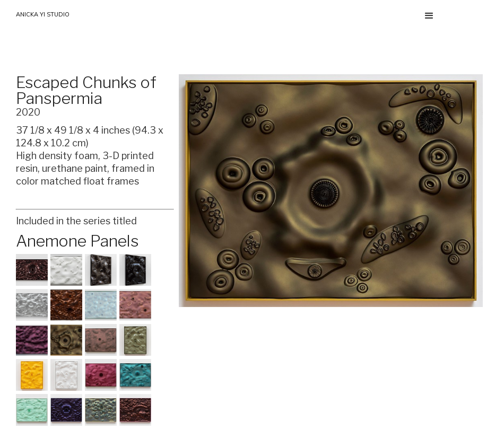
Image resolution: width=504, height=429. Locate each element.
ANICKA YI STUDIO (43, 14)
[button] (429, 16)
